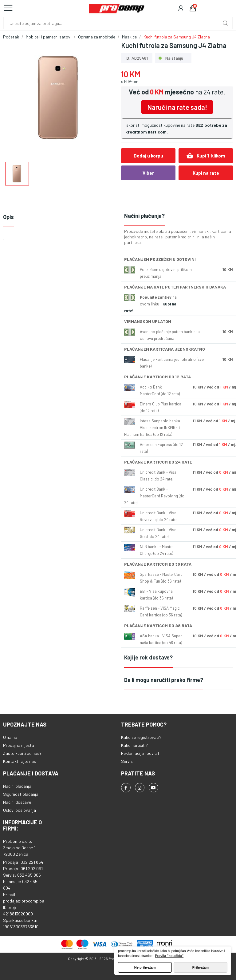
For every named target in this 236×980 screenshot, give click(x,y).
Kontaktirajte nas (20, 761)
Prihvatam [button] (201, 967)
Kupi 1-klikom (206, 156)
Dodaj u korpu (148, 156)
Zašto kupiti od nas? (22, 753)
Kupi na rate (206, 173)
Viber (148, 173)
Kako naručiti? (134, 745)
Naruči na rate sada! (177, 107)
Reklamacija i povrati (141, 753)
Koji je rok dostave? (148, 657)
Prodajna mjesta (19, 745)
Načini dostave (17, 802)
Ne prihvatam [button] (145, 967)
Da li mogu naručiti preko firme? (164, 680)
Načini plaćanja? (144, 216)
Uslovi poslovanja (20, 810)
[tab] (179, 216)
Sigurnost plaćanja (21, 794)
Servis (127, 761)
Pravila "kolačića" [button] (169, 956)
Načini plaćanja (17, 786)
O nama (10, 737)
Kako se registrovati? (141, 737)
